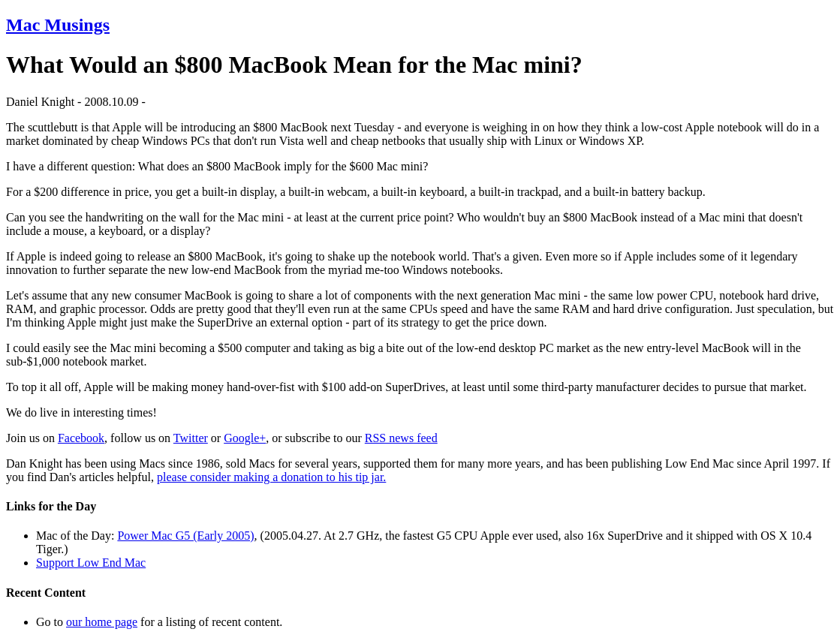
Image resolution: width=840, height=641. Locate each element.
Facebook (81, 438)
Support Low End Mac (91, 563)
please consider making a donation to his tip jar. (271, 477)
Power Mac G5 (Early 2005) (185, 536)
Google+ (245, 438)
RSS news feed (401, 438)
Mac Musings (58, 25)
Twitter (191, 438)
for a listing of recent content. (210, 622)
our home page (102, 622)
